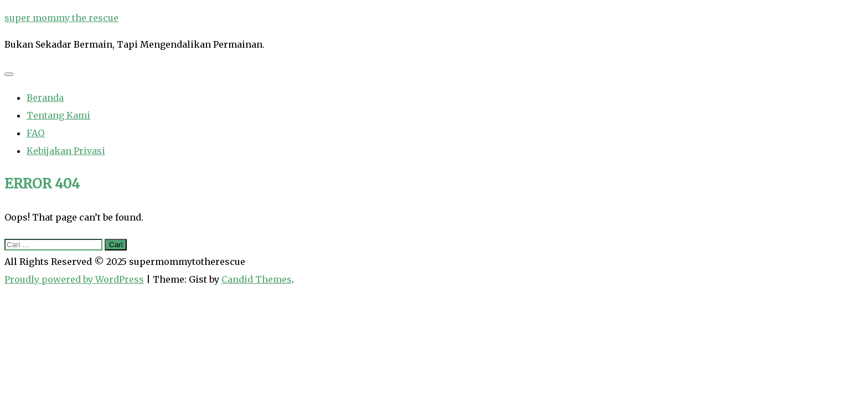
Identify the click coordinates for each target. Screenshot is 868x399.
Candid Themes (257, 279)
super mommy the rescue (61, 18)
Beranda (45, 98)
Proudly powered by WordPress (74, 279)
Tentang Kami (58, 115)
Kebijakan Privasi (66, 151)
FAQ (35, 133)
